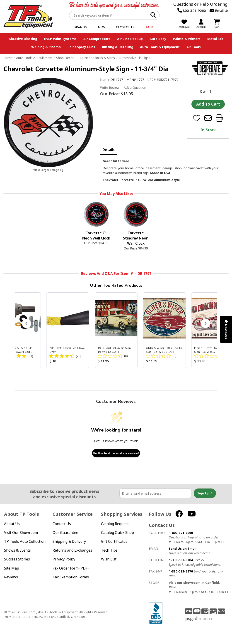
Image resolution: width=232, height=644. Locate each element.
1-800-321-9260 (181, 533)
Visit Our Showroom (21, 533)
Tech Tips (109, 550)
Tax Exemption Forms (71, 577)
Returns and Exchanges (72, 550)
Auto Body (158, 39)
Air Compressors (97, 39)
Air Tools (194, 47)
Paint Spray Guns (81, 47)
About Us (12, 524)
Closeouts (125, 27)
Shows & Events (17, 550)
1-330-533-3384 (181, 560)
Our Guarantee (65, 533)
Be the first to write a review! (116, 453)
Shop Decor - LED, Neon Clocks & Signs (86, 58)
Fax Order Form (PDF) (71, 568)
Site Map (12, 568)
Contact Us (62, 524)
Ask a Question (135, 88)
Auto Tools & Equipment (160, 47)
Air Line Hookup (130, 39)
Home (8, 58)
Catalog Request (115, 524)
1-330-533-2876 (181, 571)
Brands (80, 27)
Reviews (11, 577)
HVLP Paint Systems (60, 39)
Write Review (110, 88)
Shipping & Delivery (69, 542)
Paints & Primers (187, 39)
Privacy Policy (64, 559)
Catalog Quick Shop (117, 533)
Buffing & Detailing (118, 47)
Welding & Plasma (46, 47)
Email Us (219, 10)
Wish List (109, 559)
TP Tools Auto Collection (25, 542)
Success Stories (17, 559)
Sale (149, 27)
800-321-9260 (192, 10)
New (101, 27)
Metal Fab (215, 39)
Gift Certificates (114, 542)
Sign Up (205, 493)
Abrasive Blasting (23, 39)
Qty (203, 91)
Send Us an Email (183, 549)
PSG (199, 619)
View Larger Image (48, 170)
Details (109, 150)
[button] (27, 323)
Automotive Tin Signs (134, 58)
